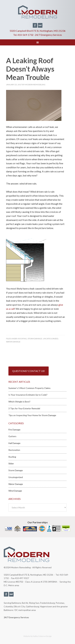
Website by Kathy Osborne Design (37, 636)
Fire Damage (14, 430)
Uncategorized (51, 339)
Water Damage (13, 342)
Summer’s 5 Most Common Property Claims (29, 388)
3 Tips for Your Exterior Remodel (24, 408)
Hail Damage (14, 443)
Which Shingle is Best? (19, 402)
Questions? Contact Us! (29, 371)
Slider (11, 463)
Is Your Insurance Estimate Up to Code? (28, 395)
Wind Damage (15, 491)
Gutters (12, 436)
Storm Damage (35, 339)
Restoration (14, 450)
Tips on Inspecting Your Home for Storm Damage (32, 415)
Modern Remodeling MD (37, 13)
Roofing (23, 339)
